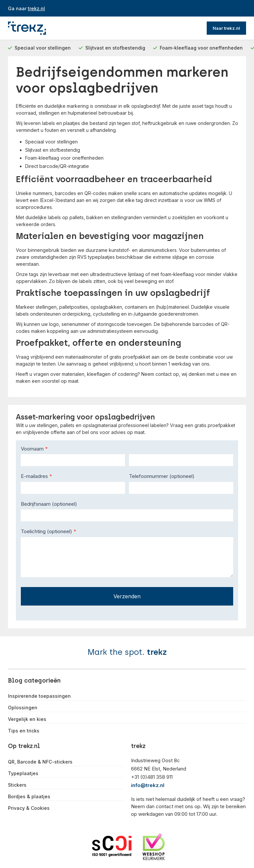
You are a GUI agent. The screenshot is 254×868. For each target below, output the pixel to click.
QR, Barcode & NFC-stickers (40, 762)
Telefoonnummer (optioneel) (162, 476)
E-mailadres (37, 476)
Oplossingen (23, 708)
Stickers (17, 785)
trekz (157, 652)
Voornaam (34, 449)
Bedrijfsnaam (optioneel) (49, 504)
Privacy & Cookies (29, 808)
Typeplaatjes (23, 773)
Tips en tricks (24, 731)
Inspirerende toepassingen (39, 696)
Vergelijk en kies (27, 719)
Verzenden (127, 596)
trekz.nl (36, 8)
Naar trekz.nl (226, 28)
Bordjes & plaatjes (29, 797)
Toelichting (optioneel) (49, 531)
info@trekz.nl (148, 785)
